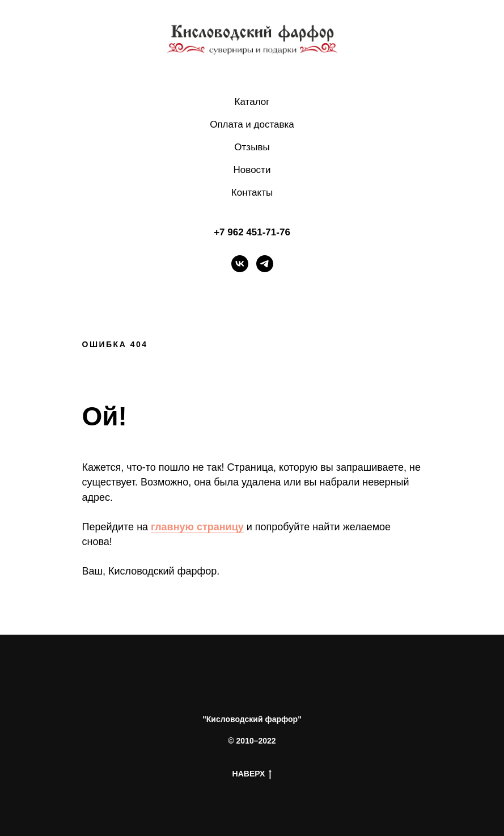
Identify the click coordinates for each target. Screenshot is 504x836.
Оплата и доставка (252, 124)
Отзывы (252, 147)
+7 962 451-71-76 (252, 232)
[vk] (240, 264)
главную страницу (197, 527)
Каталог (252, 102)
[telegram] (265, 264)
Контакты (252, 193)
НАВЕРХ (252, 774)
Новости (252, 170)
